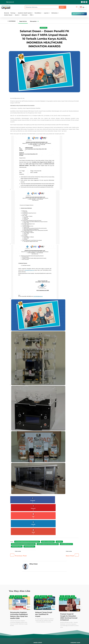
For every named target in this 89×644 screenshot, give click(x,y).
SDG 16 (25, 562)
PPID (31, 15)
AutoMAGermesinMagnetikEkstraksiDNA (27, 509)
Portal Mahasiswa (50, 619)
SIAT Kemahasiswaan (64, 617)
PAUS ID (48, 614)
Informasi (24, 15)
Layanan (46, 13)
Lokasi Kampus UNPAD (52, 627)
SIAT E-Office (62, 614)
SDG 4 (11, 564)
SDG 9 (16, 564)
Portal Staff (49, 617)
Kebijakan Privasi (44, 641)
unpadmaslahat (17, 513)
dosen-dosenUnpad (48, 509)
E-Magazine (37, 622)
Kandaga (36, 620)
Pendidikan (38, 13)
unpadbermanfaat (66, 511)
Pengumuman (43, 28)
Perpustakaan (37, 617)
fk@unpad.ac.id (10, 2)
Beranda (7, 13)
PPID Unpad (61, 627)
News (73, 562)
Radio (35, 624)
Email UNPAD (49, 622)
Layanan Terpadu (38, 627)
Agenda (68, 562)
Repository (36, 615)
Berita (12, 562)
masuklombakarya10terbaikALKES (48, 511)
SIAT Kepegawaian (63, 622)
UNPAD (48, 612)
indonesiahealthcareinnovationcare (23, 511)
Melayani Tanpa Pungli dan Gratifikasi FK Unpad (44, 580)
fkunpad (59, 509)
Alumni (17, 15)
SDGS (20, 564)
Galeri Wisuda (37, 634)
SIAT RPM (61, 619)
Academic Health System (25, 13)
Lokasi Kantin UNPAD (51, 636)
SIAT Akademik (62, 612)
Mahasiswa (55, 13)
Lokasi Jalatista (50, 633)
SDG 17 (36, 564)
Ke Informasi (13, 21)
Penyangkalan (52, 641)
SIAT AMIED (61, 624)
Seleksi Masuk (8, 15)
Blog (35, 612)
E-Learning (49, 624)
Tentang (13, 13)
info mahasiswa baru (78, 14)
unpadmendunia (29, 513)
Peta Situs (36, 641)
